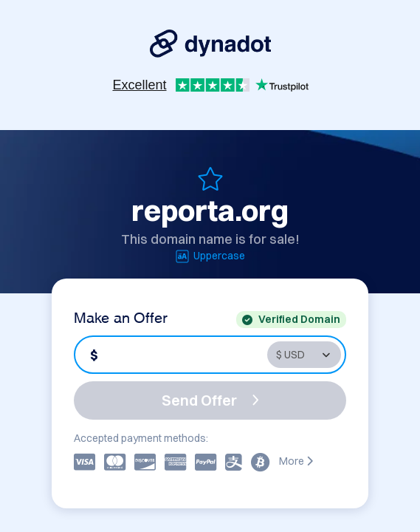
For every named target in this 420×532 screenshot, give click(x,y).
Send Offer (210, 400)
